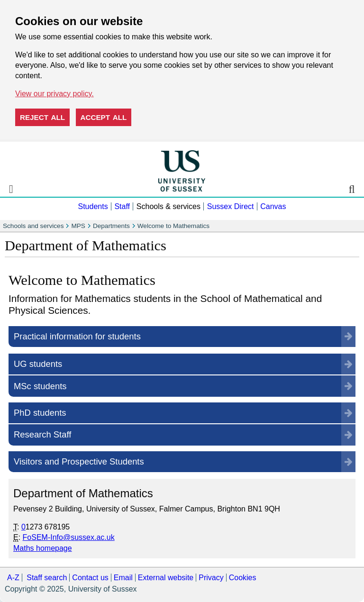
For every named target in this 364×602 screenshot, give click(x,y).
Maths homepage (43, 548)
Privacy (211, 578)
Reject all (42, 117)
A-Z (13, 578)
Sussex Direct (231, 206)
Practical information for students (77, 336)
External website (166, 578)
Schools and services (33, 226)
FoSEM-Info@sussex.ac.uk (69, 537)
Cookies (243, 578)
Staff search (47, 578)
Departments (111, 226)
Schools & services (168, 206)
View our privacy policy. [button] (55, 94)
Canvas (273, 206)
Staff (122, 206)
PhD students (40, 413)
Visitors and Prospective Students (79, 461)
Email (123, 578)
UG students (38, 364)
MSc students (40, 386)
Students (93, 206)
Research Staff (42, 434)
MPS (78, 226)
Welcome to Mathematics (173, 226)
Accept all (104, 117)
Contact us (90, 578)
